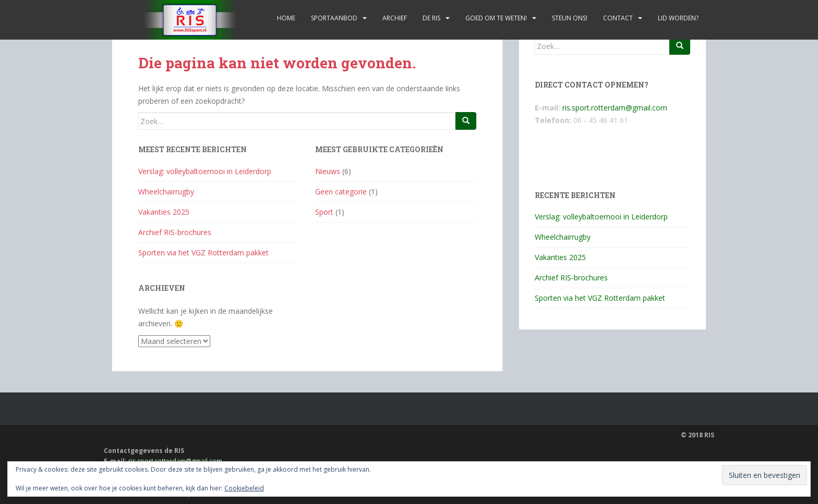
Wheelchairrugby (166, 192)
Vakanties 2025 (164, 212)
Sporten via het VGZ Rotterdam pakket (203, 253)
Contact (618, 18)
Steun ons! (570, 18)
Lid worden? (678, 18)
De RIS (431, 18)
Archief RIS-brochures (175, 232)
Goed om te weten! (496, 18)
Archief (395, 18)
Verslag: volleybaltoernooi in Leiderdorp (205, 171)
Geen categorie (341, 192)
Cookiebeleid (244, 488)
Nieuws (328, 171)
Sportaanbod (334, 18)
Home (286, 18)
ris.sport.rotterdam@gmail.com (615, 108)
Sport (324, 212)
